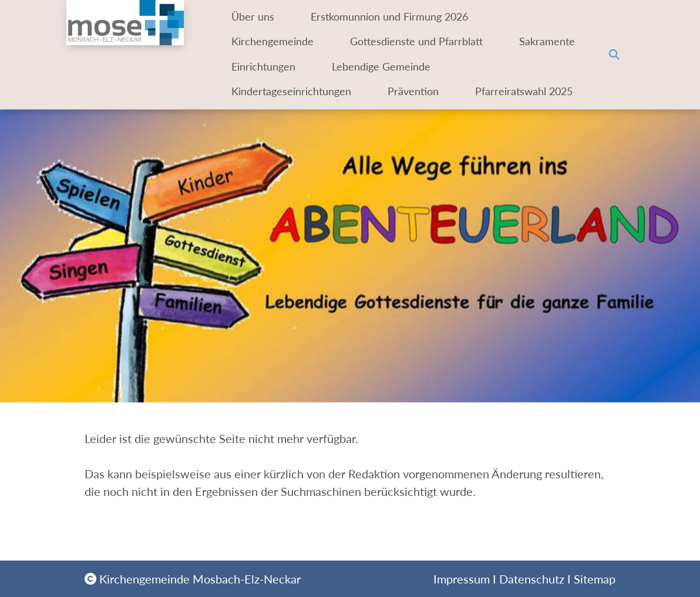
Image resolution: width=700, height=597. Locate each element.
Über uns (254, 17)
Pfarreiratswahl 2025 (280, 117)
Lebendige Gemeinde (498, 67)
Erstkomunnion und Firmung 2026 (401, 17)
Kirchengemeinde (274, 41)
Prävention (424, 91)
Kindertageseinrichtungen (293, 91)
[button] (614, 67)
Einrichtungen (368, 67)
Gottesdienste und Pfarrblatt (429, 41)
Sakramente (261, 67)
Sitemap (595, 579)
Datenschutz (532, 579)
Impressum (462, 579)
